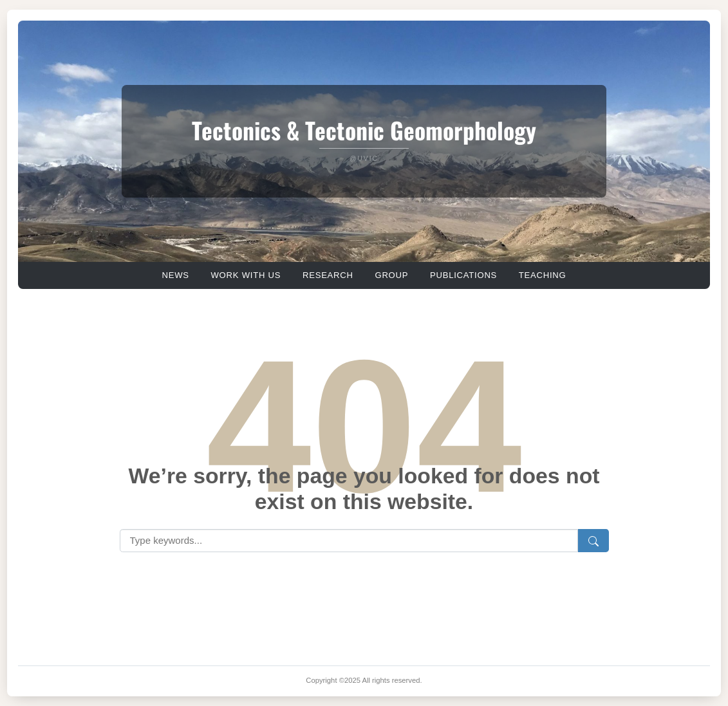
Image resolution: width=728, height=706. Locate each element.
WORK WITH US (246, 275)
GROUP (391, 275)
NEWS (175, 275)
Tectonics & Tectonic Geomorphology (364, 130)
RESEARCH (328, 275)
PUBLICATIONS (463, 275)
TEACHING (543, 275)
